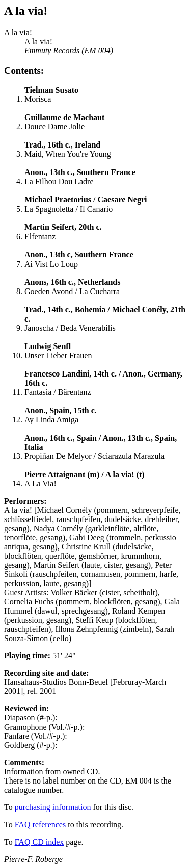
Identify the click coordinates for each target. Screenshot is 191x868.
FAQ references (40, 824)
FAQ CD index (39, 842)
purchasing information (53, 807)
